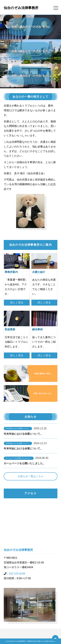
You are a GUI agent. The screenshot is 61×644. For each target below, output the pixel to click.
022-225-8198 (17, 574)
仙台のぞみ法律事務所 (21, 8)
